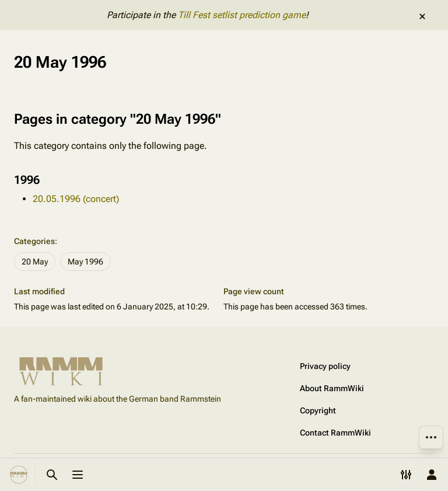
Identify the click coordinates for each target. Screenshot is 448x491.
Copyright (318, 410)
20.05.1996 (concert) (76, 199)
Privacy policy (325, 366)
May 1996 (85, 262)
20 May (35, 262)
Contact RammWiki (335, 433)
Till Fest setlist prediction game (242, 15)
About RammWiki (332, 388)
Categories (34, 241)
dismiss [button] (422, 16)
